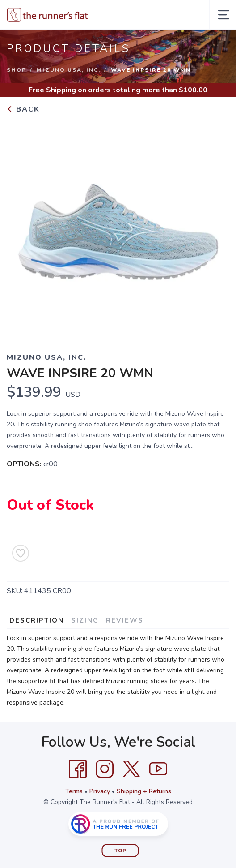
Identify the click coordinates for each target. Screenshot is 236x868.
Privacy (100, 791)
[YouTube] (158, 769)
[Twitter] (131, 769)
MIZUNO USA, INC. (69, 70)
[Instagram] (105, 769)
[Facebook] (78, 769)
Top (120, 851)
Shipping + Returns (144, 791)
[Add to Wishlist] (21, 553)
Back (23, 109)
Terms (74, 791)
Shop (17, 70)
